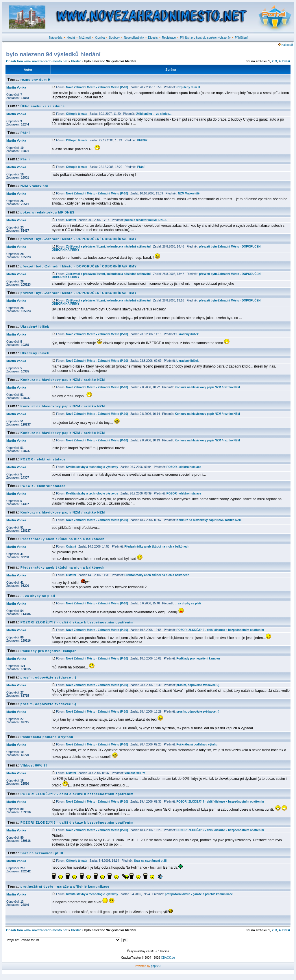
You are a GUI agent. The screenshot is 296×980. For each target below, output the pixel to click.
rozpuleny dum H (36, 80)
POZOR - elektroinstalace (43, 459)
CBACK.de (168, 958)
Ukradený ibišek (35, 327)
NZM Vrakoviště (34, 186)
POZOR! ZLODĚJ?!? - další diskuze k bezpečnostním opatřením (77, 622)
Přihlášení (241, 38)
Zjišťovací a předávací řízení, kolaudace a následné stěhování (108, 247)
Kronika (100, 38)
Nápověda (56, 38)
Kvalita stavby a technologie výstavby (92, 467)
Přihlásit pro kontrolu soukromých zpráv (205, 38)
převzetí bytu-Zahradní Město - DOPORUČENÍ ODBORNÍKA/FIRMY (79, 239)
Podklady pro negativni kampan (49, 651)
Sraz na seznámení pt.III (42, 853)
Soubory (114, 38)
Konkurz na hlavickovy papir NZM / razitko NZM (63, 380)
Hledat (71, 38)
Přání (25, 133)
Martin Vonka (16, 87)
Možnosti (85, 38)
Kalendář (286, 45)
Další (286, 61)
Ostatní (71, 220)
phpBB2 (156, 966)
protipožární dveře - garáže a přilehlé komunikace (65, 887)
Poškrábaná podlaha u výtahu (47, 737)
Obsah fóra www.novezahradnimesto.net (37, 61)
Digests (153, 38)
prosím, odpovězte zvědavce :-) (48, 677)
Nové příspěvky (134, 38)
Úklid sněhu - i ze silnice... (44, 106)
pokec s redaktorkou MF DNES (48, 212)
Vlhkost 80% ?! (34, 765)
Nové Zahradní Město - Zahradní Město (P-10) (97, 87)
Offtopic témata (76, 114)
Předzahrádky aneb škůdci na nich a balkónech (63, 539)
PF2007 (142, 140)
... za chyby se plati (38, 596)
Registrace (169, 38)
